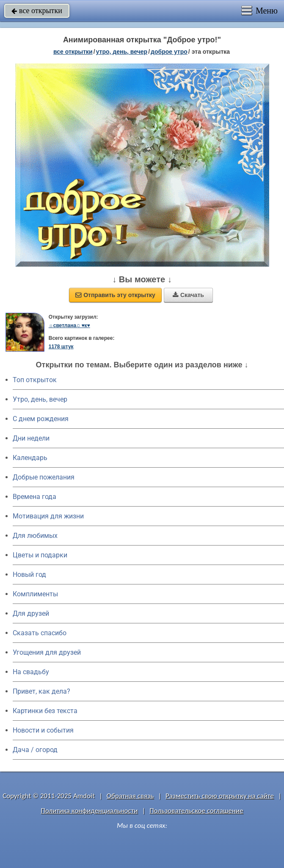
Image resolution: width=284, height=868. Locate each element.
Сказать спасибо (40, 633)
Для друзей (31, 613)
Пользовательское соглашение (196, 811)
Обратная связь (130, 796)
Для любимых (35, 536)
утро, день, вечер (122, 52)
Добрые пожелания (44, 477)
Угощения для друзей (47, 652)
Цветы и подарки (40, 555)
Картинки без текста (45, 711)
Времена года (34, 497)
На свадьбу (31, 672)
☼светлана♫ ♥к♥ (69, 325)
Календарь (30, 458)
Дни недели (31, 438)
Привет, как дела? (41, 691)
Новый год (29, 575)
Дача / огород (35, 750)
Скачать (188, 295)
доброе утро (169, 52)
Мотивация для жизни (48, 516)
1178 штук (61, 347)
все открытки (37, 11)
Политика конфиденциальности (89, 811)
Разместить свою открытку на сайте (220, 796)
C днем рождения (41, 419)
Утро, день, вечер (40, 399)
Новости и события (43, 730)
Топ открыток (35, 380)
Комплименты (35, 594)
